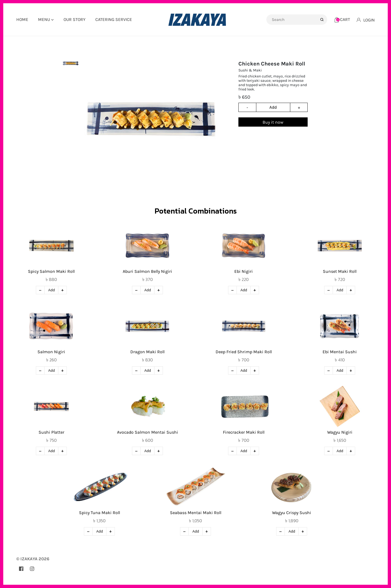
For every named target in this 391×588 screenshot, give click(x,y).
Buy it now (273, 122)
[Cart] (342, 19)
